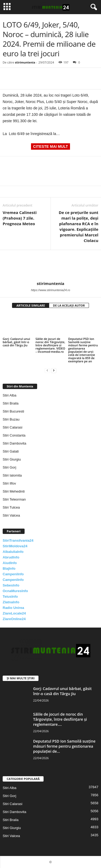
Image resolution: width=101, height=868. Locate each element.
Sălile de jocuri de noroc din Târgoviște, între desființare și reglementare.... (60, 719)
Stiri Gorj (9, 467)
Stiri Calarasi (13, 427)
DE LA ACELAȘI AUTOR (69, 305)
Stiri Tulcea (11, 507)
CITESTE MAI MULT (50, 146)
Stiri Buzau (11, 419)
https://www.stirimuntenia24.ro (51, 290)
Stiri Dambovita (14, 443)
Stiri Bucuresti (13, 411)
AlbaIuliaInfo (13, 552)
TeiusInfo (10, 596)
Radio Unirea (13, 608)
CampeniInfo (13, 574)
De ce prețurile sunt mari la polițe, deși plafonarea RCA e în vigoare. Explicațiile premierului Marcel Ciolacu (79, 226)
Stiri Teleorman (14, 499)
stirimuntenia (25, 62)
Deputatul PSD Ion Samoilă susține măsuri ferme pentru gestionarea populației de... (64, 746)
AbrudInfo (11, 557)
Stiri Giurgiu (12, 459)
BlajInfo (9, 568)
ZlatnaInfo (11, 602)
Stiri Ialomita (12, 475)
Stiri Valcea (11, 515)
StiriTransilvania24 (18, 540)
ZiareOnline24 (14, 619)
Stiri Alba (9, 395)
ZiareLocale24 (14, 613)
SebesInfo (11, 585)
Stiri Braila (11, 403)
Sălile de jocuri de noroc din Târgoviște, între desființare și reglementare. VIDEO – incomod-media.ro (50, 345)
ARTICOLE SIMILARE (31, 305)
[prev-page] (47, 370)
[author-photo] (50, 265)
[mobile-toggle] (7, 7)
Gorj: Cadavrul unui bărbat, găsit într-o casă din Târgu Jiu (16, 342)
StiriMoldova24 (15, 546)
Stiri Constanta (14, 435)
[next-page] (54, 370)
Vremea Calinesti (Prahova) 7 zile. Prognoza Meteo (20, 218)
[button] (93, 7)
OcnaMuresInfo (15, 591)
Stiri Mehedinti (14, 491)
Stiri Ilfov (9, 483)
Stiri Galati (11, 451)
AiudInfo (10, 563)
